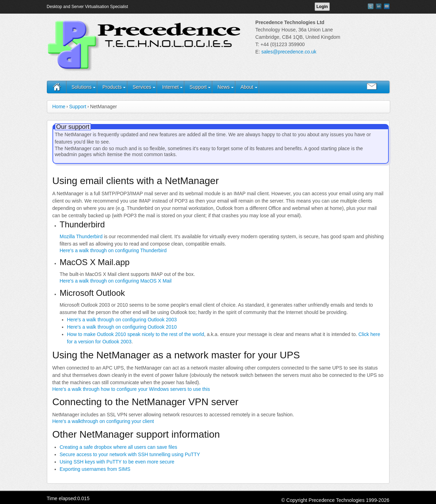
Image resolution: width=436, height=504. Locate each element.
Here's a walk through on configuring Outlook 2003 (122, 320)
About (247, 87)
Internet (170, 87)
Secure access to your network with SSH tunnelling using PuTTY (130, 454)
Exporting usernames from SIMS (95, 469)
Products (112, 87)
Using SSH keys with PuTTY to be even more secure (117, 462)
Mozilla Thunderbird (81, 236)
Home (59, 107)
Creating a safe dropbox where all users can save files (119, 447)
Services (142, 87)
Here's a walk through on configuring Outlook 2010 (122, 327)
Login (322, 7)
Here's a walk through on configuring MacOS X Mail (116, 281)
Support (198, 87)
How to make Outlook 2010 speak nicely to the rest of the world (136, 334)
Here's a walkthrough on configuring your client (103, 421)
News (224, 87)
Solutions (82, 87)
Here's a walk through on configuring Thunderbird (113, 250)
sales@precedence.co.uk (289, 52)
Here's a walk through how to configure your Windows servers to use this (131, 389)
